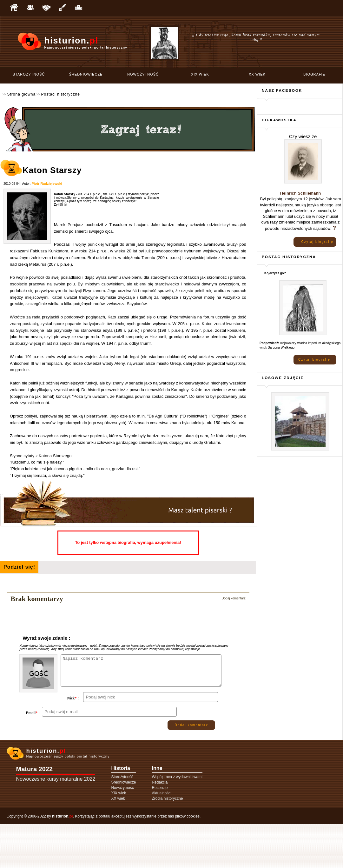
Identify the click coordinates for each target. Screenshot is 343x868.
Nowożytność (143, 74)
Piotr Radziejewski (47, 184)
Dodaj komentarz (234, 598)
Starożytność (29, 74)
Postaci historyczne (60, 94)
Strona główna (21, 94)
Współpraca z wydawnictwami (177, 821)
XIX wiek (200, 74)
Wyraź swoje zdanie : (46, 638)
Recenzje (160, 831)
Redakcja (160, 826)
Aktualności (161, 837)
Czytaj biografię (317, 242)
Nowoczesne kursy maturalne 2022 (56, 823)
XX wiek (257, 74)
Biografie (314, 74)
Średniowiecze (86, 74)
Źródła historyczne (167, 842)
